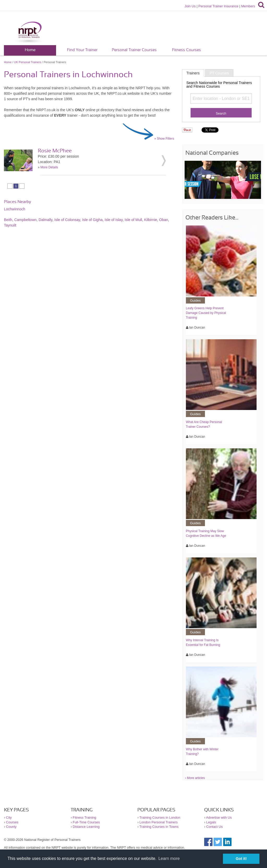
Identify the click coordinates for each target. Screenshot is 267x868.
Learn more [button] (169, 858)
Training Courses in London (160, 818)
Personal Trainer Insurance (219, 6)
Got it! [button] (241, 859)
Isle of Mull (133, 220)
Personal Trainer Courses (134, 50)
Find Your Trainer (82, 50)
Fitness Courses (187, 50)
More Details (49, 167)
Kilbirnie (151, 220)
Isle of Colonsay (67, 220)
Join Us (190, 6)
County (11, 827)
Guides (195, 301)
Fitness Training (84, 818)
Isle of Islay (114, 220)
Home (30, 50)
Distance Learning (86, 827)
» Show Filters (164, 139)
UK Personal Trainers (28, 62)
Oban (163, 220)
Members (248, 6)
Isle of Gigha (92, 220)
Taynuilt (10, 225)
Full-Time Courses (86, 822)
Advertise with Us (219, 818)
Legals (211, 822)
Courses (12, 822)
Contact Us (214, 827)
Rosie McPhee (55, 151)
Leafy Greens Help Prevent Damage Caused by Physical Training (206, 313)
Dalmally (45, 220)
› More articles (195, 778)
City (9, 818)
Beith (8, 220)
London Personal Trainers (159, 822)
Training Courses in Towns (159, 827)
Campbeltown (26, 220)
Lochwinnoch (15, 209)
